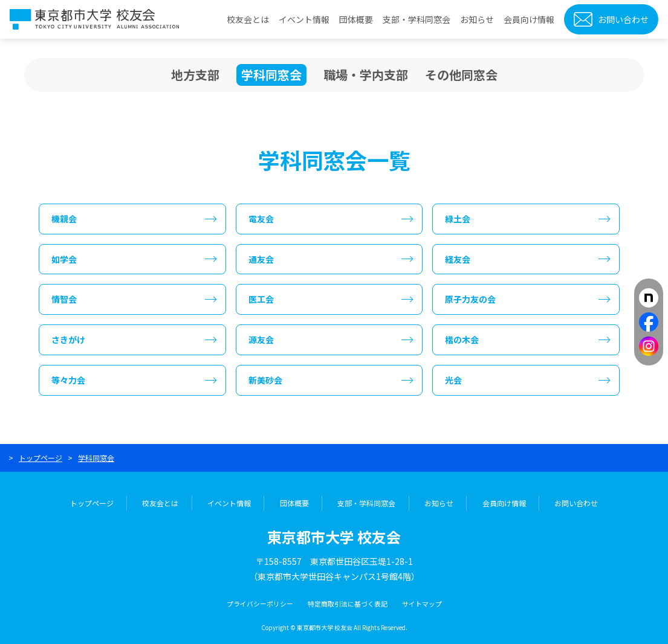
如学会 (64, 259)
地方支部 (195, 75)
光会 (453, 380)
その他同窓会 (461, 75)
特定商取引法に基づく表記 (348, 604)
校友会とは (248, 19)
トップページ (41, 458)
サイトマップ (422, 604)
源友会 (261, 340)
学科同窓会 (271, 75)
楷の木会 (462, 340)
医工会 (261, 299)
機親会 (64, 219)
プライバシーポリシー (260, 604)
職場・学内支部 (366, 75)
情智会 (64, 299)
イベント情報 (304, 19)
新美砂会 (265, 380)
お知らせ (477, 19)
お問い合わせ (623, 19)
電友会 (261, 219)
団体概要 (356, 19)
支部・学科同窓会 (417, 19)
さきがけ (68, 340)
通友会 (261, 259)
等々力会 (68, 380)
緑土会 (458, 219)
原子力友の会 (470, 299)
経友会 (458, 259)
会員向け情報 (529, 19)
